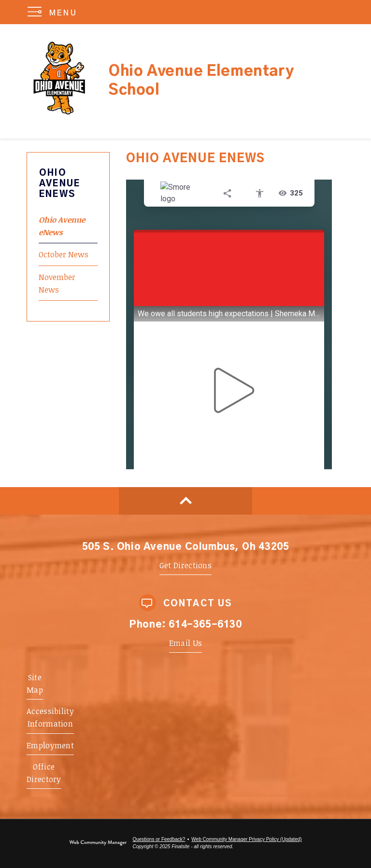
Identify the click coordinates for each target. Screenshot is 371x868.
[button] (54, 12)
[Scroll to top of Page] (185, 501)
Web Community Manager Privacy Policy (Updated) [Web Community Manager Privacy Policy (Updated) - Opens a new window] (246, 839)
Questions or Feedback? (159, 839)
